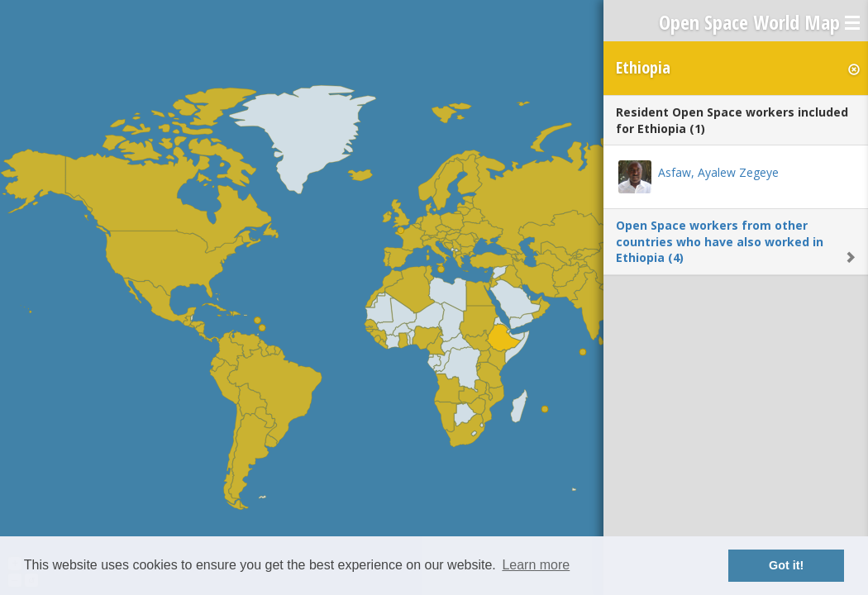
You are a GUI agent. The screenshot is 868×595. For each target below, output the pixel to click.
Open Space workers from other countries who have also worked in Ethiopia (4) (720, 241)
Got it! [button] (786, 565)
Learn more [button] (536, 565)
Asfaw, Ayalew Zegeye (718, 172)
